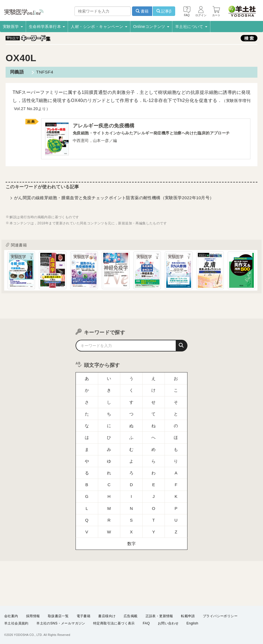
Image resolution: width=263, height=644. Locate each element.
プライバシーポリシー (220, 616)
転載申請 (188, 616)
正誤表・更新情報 (159, 616)
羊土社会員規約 (16, 623)
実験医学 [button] (13, 27)
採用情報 (33, 616)
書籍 (142, 11)
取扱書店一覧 (58, 616)
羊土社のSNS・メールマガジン (61, 623)
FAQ (146, 623)
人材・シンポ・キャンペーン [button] (99, 27)
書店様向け (107, 616)
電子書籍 (84, 616)
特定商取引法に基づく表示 (114, 623)
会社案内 (11, 616)
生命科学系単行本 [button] (47, 27)
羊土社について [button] (191, 27)
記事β (164, 11)
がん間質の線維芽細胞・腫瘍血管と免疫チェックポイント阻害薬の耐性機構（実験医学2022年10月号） (114, 198)
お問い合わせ (168, 623)
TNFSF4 (44, 72)
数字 (132, 523)
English (192, 623)
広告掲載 (131, 616)
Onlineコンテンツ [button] (151, 27)
